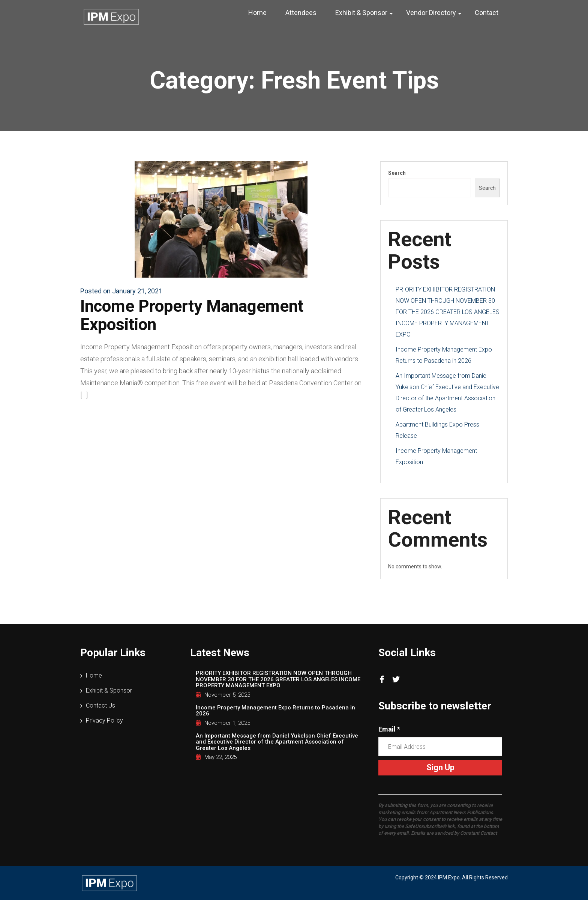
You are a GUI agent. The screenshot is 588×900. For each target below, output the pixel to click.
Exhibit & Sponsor (361, 13)
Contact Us (100, 705)
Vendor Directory (431, 13)
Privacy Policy (104, 720)
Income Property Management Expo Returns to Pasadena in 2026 (275, 711)
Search (397, 173)
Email (389, 729)
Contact (487, 13)
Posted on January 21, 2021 (121, 291)
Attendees (301, 13)
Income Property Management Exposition (192, 315)
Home (257, 13)
